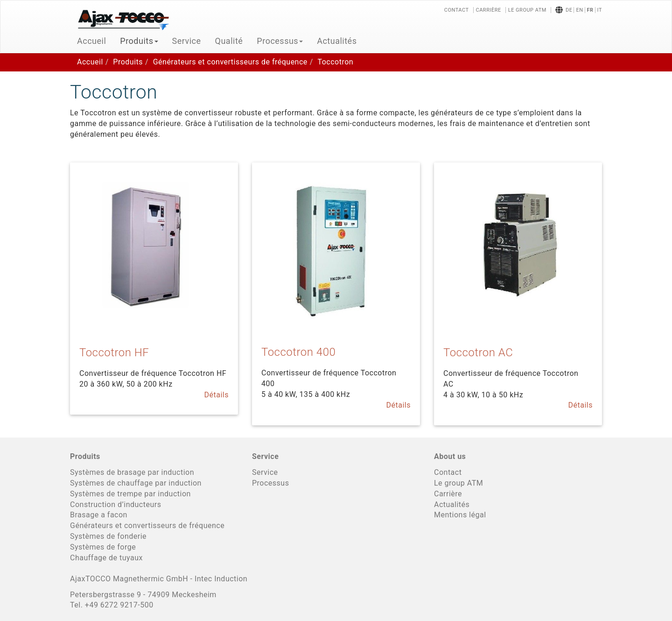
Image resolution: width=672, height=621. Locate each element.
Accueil (91, 41)
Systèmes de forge (103, 547)
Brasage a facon (99, 515)
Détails (217, 395)
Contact (457, 10)
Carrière (489, 10)
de (569, 10)
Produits (128, 62)
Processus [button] (280, 41)
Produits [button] (139, 41)
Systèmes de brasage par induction (132, 472)
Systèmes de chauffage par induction (136, 483)
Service (187, 41)
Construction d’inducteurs (115, 505)
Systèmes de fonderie (108, 536)
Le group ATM (527, 10)
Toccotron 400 (298, 352)
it (600, 10)
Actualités (337, 41)
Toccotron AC (478, 353)
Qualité (229, 41)
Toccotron (335, 62)
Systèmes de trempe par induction (130, 494)
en (579, 10)
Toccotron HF (114, 353)
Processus (270, 483)
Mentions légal (460, 515)
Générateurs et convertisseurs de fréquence (230, 62)
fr (590, 10)
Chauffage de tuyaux (106, 558)
